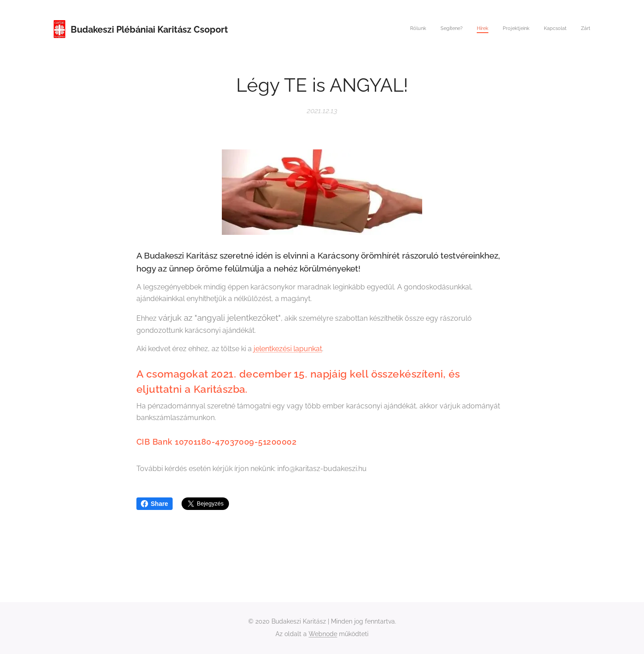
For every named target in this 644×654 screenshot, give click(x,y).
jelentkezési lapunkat (288, 349)
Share (155, 504)
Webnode (323, 634)
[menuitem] (521, 29)
